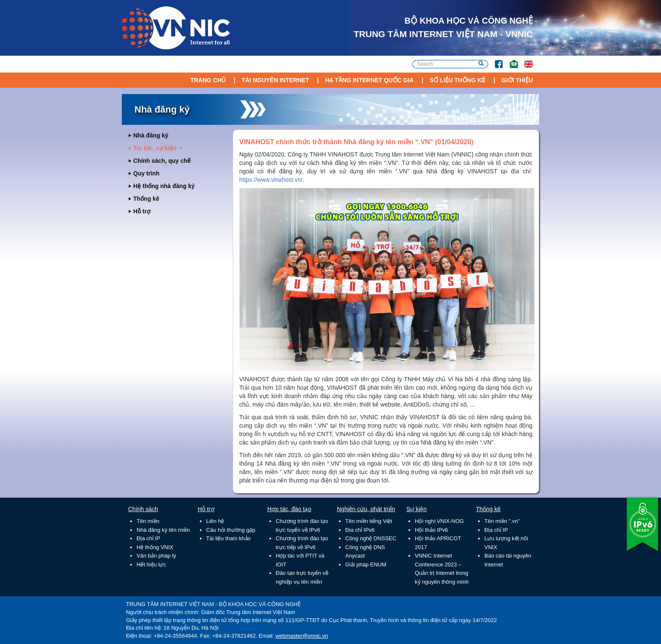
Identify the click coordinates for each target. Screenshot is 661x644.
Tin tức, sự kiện (158, 148)
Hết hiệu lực (151, 565)
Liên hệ (215, 521)
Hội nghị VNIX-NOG (439, 521)
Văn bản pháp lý (156, 556)
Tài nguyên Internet (275, 80)
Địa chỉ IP (148, 538)
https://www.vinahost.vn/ (271, 180)
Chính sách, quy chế (162, 161)
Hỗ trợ (142, 211)
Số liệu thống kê (458, 80)
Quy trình (146, 173)
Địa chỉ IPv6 (360, 530)
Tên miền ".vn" (502, 521)
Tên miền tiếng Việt (369, 521)
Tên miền (148, 521)
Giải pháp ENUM (366, 565)
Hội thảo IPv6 (431, 530)
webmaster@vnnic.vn (301, 636)
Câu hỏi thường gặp (231, 530)
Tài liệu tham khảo (228, 538)
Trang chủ (208, 80)
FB (495, 60)
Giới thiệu (517, 80)
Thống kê (146, 199)
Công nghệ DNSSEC (371, 538)
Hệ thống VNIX (155, 547)
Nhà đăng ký (151, 135)
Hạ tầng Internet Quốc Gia (369, 80)
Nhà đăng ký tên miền (163, 530)
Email (510, 60)
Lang (525, 60)
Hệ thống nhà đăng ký (164, 186)
